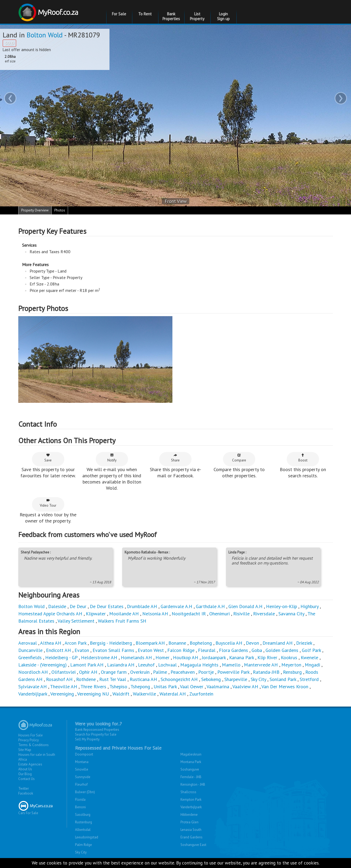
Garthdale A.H (210, 606)
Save (48, 458)
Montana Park (191, 762)
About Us (25, 769)
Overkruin (140, 672)
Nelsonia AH (155, 614)
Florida (80, 800)
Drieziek (304, 643)
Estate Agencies (30, 764)
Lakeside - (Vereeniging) (42, 665)
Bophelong (201, 643)
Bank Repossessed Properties (97, 730)
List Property (197, 16)
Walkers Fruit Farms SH (122, 621)
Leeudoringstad (87, 837)
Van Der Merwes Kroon (285, 687)
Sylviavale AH (33, 687)
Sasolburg (83, 815)
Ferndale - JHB (191, 777)
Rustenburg (84, 822)
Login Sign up (223, 16)
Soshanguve (190, 769)
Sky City (258, 679)
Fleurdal (207, 650)
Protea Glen (189, 822)
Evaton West (151, 650)
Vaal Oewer (192, 687)
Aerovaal (28, 643)
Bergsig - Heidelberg (111, 643)
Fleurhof (81, 784)
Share (175, 458)
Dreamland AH (278, 643)
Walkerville (144, 694)
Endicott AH (58, 650)
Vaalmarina (218, 687)
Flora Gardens (233, 650)
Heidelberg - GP (61, 657)
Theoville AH (64, 687)
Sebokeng (211, 679)
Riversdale (264, 614)
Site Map (25, 750)
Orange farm (114, 672)
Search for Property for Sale (96, 734)
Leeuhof (146, 665)
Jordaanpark (214, 657)
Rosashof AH (59, 679)
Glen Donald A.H (245, 606)
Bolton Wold (45, 35)
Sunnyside (83, 777)
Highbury (309, 606)
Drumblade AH (142, 606)
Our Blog (25, 774)
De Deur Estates (107, 606)
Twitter (24, 788)
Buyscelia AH (229, 643)
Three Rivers (93, 687)
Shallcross (188, 792)
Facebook (26, 793)
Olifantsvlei (63, 672)
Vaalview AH (245, 687)
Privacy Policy (29, 740)
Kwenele (309, 657)
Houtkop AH (186, 657)
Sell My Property (87, 739)
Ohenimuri (219, 614)
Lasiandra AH (121, 665)
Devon (252, 643)
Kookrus (289, 657)
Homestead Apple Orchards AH (50, 614)
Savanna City (291, 614)
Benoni (80, 807)
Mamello (231, 665)
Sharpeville (236, 679)
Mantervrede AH (261, 665)
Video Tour (48, 503)
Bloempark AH (150, 643)
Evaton (82, 650)
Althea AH (51, 643)
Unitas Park (165, 687)
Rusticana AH (143, 679)
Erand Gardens (192, 837)
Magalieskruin (191, 754)
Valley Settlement (76, 621)
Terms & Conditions (33, 745)
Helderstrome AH (99, 657)
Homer (162, 657)
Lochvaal (167, 665)
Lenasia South (191, 830)
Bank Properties (171, 16)
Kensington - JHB (193, 784)
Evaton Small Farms (113, 650)
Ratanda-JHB (266, 672)
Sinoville (82, 769)
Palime (160, 672)
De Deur (78, 606)
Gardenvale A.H (176, 606)
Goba (257, 650)
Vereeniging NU (93, 694)
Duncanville (30, 650)
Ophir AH (88, 672)
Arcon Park (75, 643)
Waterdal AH (173, 694)
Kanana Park (242, 657)
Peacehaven (183, 672)
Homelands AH (136, 657)
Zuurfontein (201, 694)
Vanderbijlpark (33, 694)
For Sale (119, 14)
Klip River (267, 657)
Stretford (309, 679)
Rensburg (292, 672)
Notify (112, 458)
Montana (82, 762)
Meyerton (291, 665)
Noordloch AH (33, 672)
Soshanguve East (193, 845)
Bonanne (177, 643)
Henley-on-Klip (281, 606)
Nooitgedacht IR (189, 614)
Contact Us (26, 779)
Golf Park (311, 650)
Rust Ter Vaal (113, 679)
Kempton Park (191, 800)
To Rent (145, 14)
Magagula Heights (199, 665)
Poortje (206, 672)
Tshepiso (118, 687)
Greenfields (30, 657)
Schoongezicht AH (179, 679)
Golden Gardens (282, 650)
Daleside (57, 606)
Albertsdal (83, 830)
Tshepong (140, 687)
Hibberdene (189, 815)
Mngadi (312, 665)
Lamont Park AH (87, 665)
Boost (303, 458)
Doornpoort (84, 754)
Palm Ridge (84, 845)
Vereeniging (62, 694)
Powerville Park (233, 672)
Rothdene (86, 679)
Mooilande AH (124, 614)
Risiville (241, 614)
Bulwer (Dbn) (85, 792)
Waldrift (121, 694)
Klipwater (96, 614)
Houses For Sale (31, 735)
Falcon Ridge (181, 650)
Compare (239, 458)
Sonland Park (283, 679)
